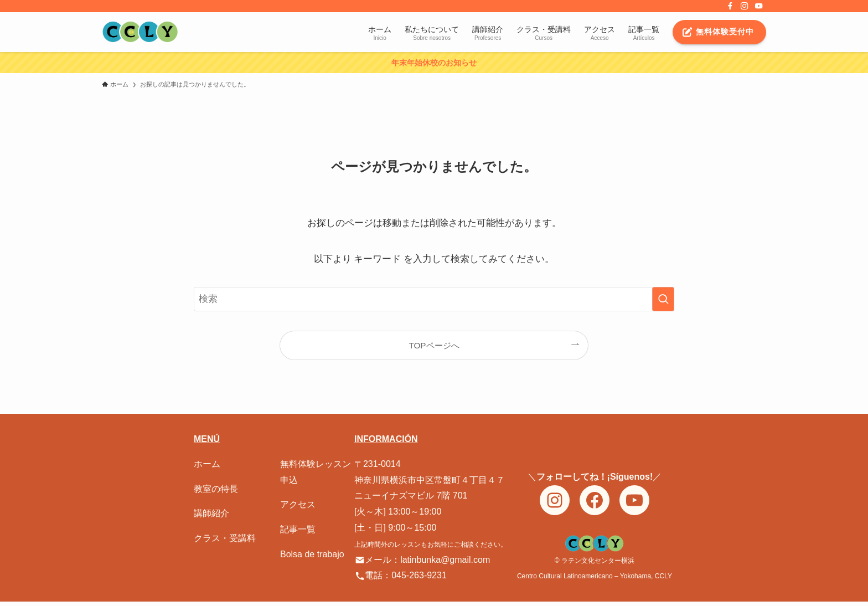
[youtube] (759, 6)
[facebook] (730, 6)
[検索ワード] (434, 299)
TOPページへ (434, 345)
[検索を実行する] (663, 299)
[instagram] (745, 6)
